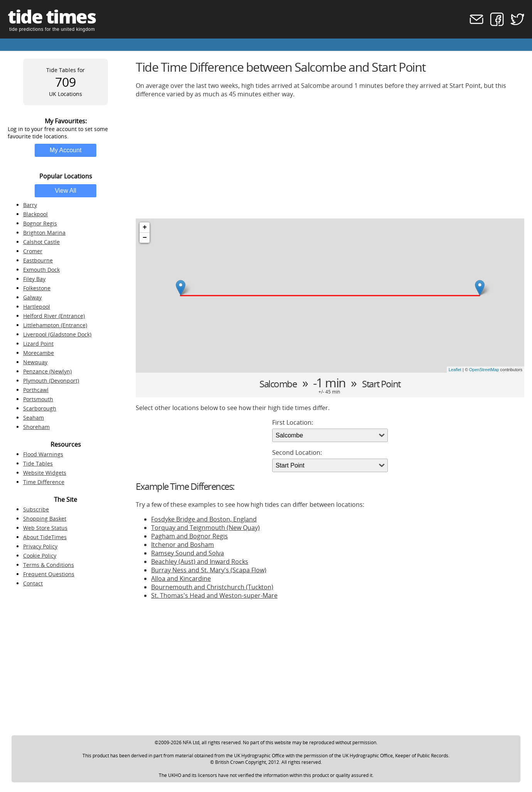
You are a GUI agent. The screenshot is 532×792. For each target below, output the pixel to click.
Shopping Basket (45, 519)
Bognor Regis (40, 223)
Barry (30, 205)
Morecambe (39, 353)
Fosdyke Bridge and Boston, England (204, 519)
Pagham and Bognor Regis (189, 536)
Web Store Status (45, 528)
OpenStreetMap (484, 370)
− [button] (145, 238)
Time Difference (44, 482)
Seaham (34, 418)
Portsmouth (38, 399)
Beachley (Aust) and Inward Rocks (200, 562)
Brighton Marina (44, 233)
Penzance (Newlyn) (47, 371)
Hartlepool (37, 307)
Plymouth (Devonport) (51, 381)
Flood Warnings (43, 454)
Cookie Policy (40, 556)
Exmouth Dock (41, 270)
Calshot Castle (41, 242)
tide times (52, 16)
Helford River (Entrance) (54, 316)
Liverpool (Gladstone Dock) (57, 334)
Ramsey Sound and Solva (188, 553)
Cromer (33, 251)
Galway (32, 297)
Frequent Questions (49, 574)
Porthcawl (36, 390)
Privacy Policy (40, 546)
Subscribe (36, 509)
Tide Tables (38, 463)
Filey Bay (34, 279)
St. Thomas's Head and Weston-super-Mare (214, 595)
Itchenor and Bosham (183, 545)
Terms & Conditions (49, 565)
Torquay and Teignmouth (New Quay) (205, 528)
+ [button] (145, 227)
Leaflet (455, 370)
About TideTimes (45, 537)
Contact (33, 583)
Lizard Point (38, 344)
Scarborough (40, 408)
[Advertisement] (330, 158)
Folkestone (37, 288)
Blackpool (35, 214)
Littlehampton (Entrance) (55, 325)
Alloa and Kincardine (181, 578)
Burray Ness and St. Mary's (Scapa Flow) (209, 570)
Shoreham (36, 427)
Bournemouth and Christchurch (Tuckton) (212, 587)
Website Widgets (45, 473)
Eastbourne (38, 260)
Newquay (35, 362)
